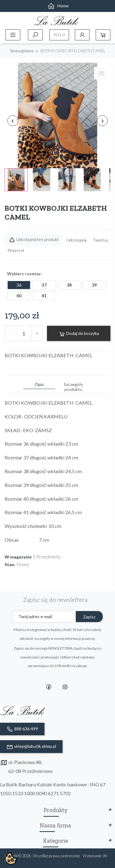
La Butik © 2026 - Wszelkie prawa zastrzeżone (43, 856)
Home (58, 6)
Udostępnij (77, 240)
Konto (82, 35)
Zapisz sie (89, 618)
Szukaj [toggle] (35, 35)
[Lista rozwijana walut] (59, 35)
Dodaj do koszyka (79, 334)
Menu (13, 35)
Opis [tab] (39, 384)
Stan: (10, 565)
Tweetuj (100, 240)
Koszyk (103, 35)
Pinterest (16, 250)
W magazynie (18, 557)
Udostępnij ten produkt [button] (34, 240)
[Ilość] (24, 333)
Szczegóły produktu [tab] (73, 387)
